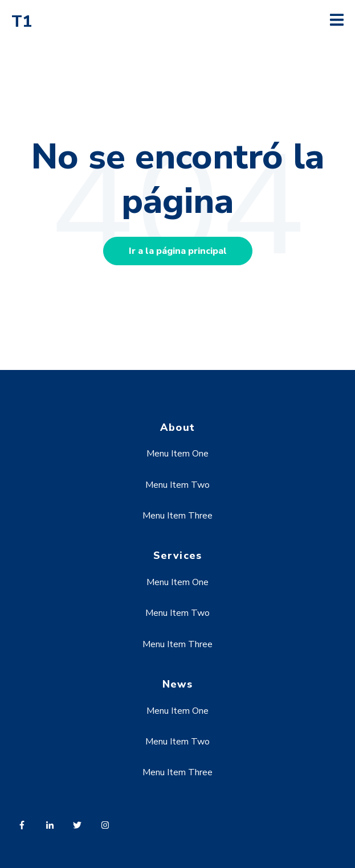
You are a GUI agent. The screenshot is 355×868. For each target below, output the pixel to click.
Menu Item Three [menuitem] (177, 516)
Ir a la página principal (178, 251)
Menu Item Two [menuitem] (177, 485)
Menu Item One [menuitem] (177, 454)
